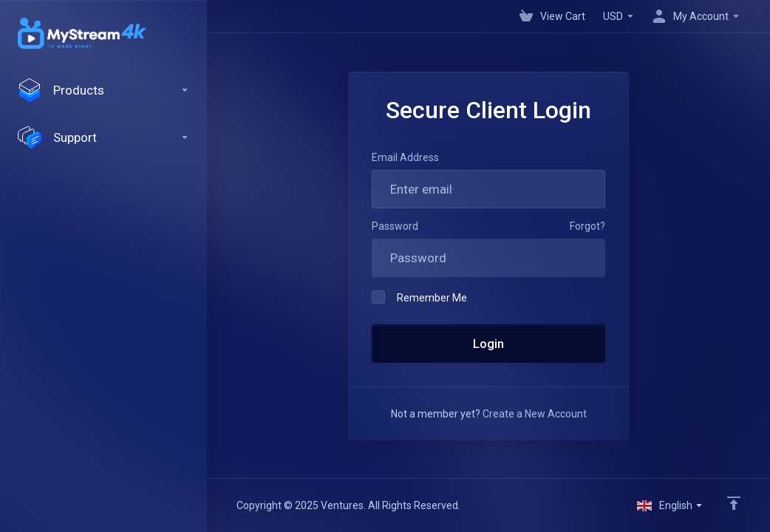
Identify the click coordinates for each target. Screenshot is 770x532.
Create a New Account (535, 414)
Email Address (405, 157)
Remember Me (419, 297)
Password (395, 226)
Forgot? (587, 226)
